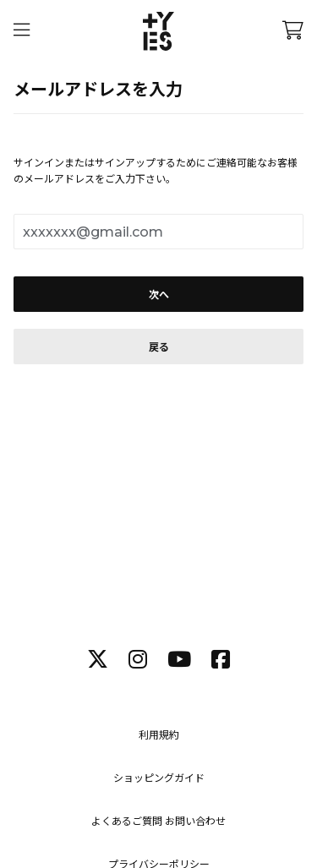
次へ (159, 295)
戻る (159, 347)
